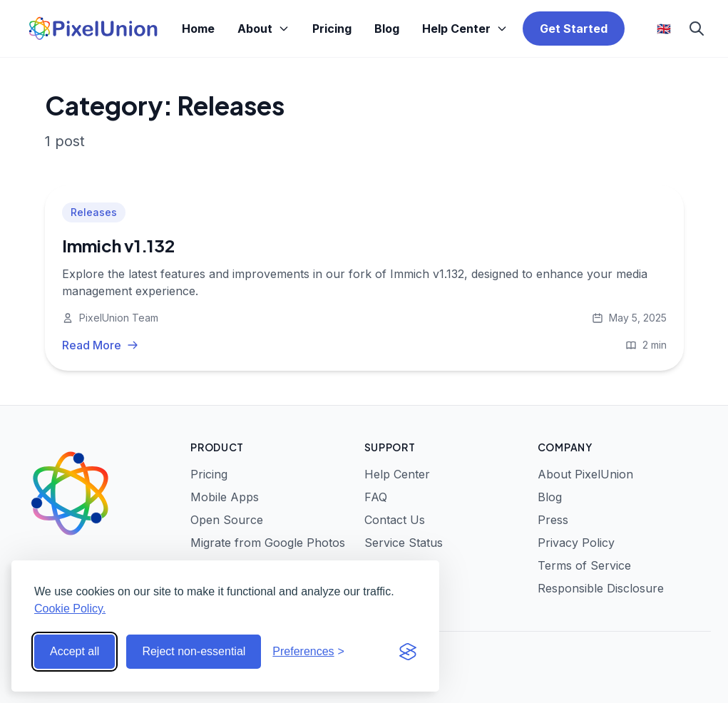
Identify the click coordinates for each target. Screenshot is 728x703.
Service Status (404, 543)
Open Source (227, 520)
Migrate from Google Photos (268, 543)
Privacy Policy (576, 543)
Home (198, 29)
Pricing (332, 29)
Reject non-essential (194, 651)
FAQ (376, 497)
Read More (100, 345)
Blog (387, 29)
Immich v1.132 (118, 245)
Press (553, 520)
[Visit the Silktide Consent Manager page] (408, 652)
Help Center (465, 29)
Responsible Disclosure (601, 588)
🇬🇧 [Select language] (664, 29)
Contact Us (395, 520)
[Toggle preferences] (308, 652)
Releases (94, 212)
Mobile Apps (225, 497)
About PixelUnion (585, 474)
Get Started (574, 29)
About (263, 29)
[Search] (697, 29)
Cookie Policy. (70, 609)
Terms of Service (584, 565)
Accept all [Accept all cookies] (75, 651)
